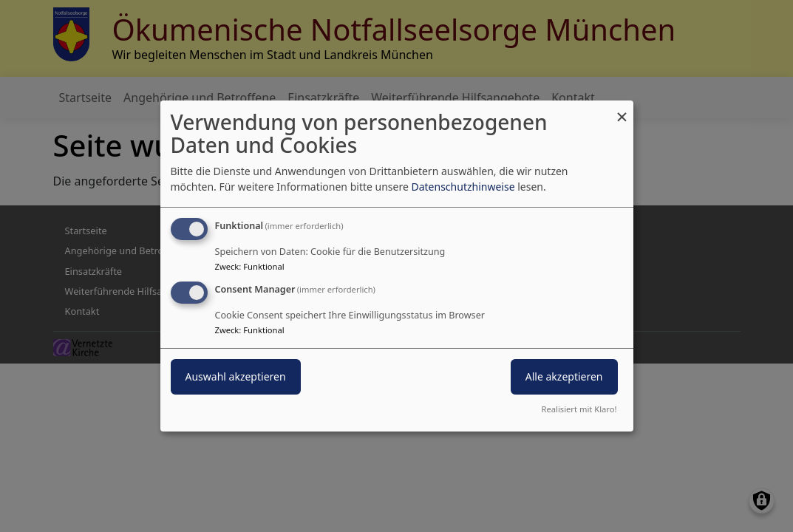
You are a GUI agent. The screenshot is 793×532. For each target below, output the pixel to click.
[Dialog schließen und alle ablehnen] (622, 110)
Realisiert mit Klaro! (579, 409)
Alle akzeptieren (564, 376)
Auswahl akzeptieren (236, 376)
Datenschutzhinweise (463, 187)
